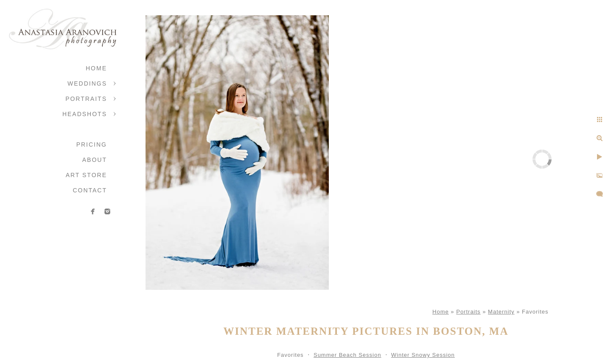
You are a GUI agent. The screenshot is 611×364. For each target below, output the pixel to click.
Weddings (87, 83)
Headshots (85, 114)
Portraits (86, 99)
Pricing (92, 144)
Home (96, 68)
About (95, 160)
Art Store (86, 175)
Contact (90, 190)
